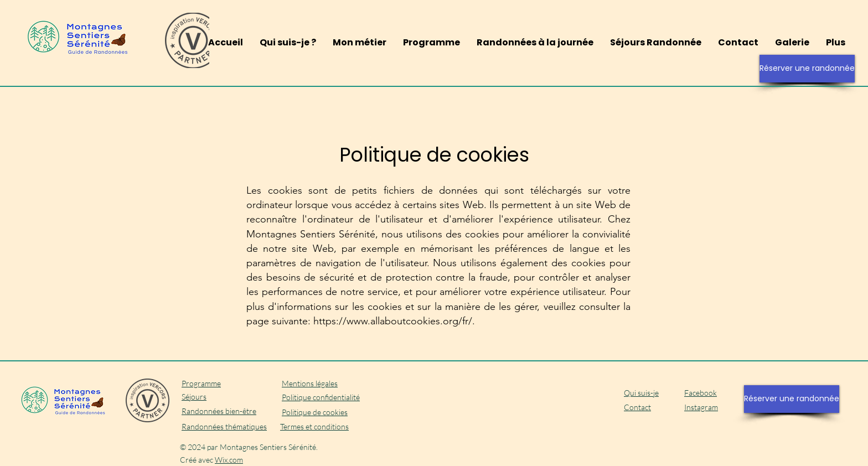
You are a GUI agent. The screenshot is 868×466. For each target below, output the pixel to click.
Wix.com (229, 460)
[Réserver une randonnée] (807, 69)
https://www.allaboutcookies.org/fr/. (394, 321)
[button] (535, 43)
